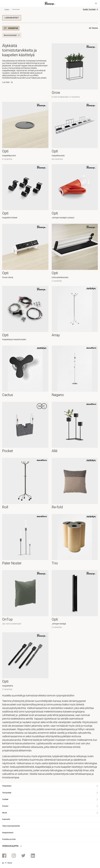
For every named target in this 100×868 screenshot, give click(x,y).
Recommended (12, 35)
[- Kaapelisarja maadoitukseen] (25, 314)
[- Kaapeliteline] (25, 662)
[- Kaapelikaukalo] (75, 131)
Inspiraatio (6, 819)
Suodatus (11, 28)
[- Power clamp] (25, 253)
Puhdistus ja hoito (9, 839)
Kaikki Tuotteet (89, 9)
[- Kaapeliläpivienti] (25, 131)
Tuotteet (7, 9)
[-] (75, 71)
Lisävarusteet (12, 18)
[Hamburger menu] (96, 3)
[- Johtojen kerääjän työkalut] (75, 192)
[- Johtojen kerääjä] (75, 600)
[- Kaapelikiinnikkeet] (25, 192)
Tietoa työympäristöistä (11, 826)
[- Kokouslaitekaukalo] (75, 253)
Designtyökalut (8, 833)
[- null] (75, 314)
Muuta (10, 863)
